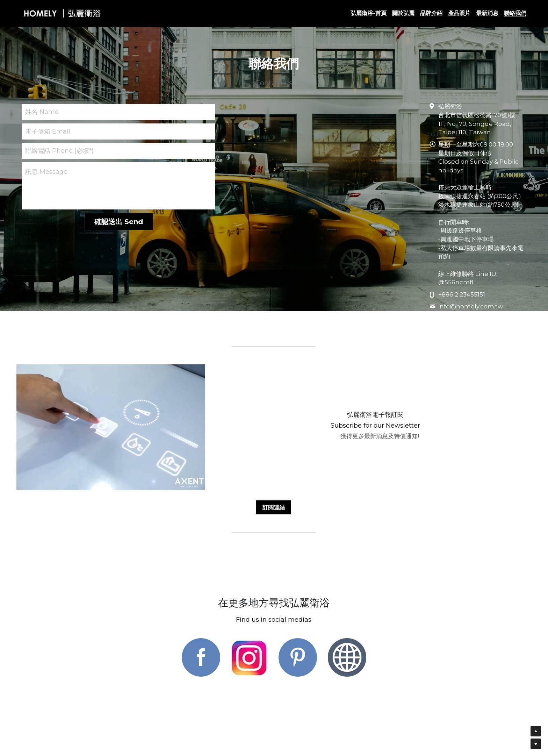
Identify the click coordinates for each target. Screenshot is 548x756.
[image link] (201, 653)
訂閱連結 (274, 503)
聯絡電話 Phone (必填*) (59, 151)
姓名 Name (42, 112)
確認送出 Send (119, 222)
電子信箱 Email (48, 131)
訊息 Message (46, 172)
